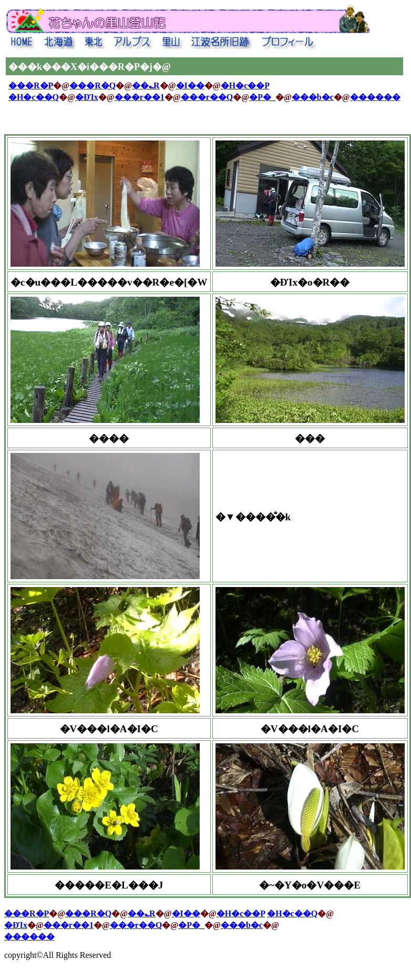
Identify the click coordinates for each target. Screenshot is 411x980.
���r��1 (140, 97)
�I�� (190, 85)
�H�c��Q (34, 97)
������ (375, 97)
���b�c (313, 97)
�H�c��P (245, 85)
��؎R (146, 85)
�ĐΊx (87, 97)
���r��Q (207, 97)
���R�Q (93, 85)
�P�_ (262, 97)
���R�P (31, 85)
